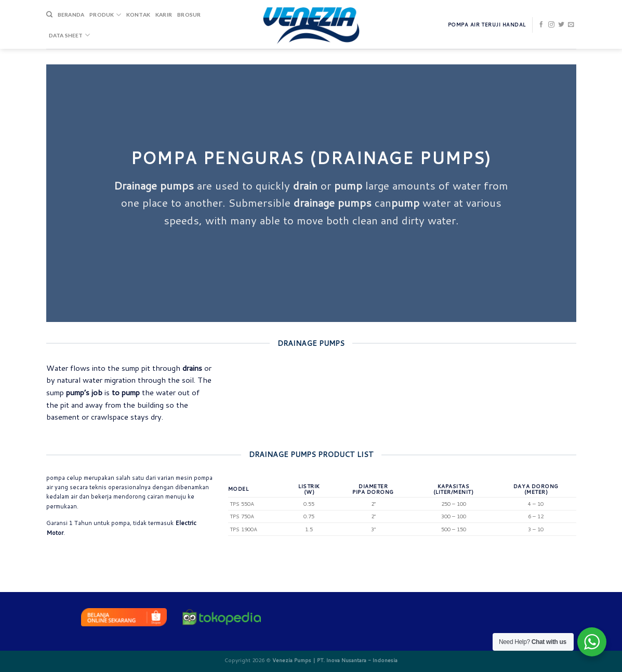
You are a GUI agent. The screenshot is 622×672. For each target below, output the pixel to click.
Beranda (71, 15)
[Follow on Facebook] (541, 25)
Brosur (189, 15)
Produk (105, 15)
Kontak (138, 15)
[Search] (49, 15)
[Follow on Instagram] (551, 25)
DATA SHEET (69, 35)
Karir (164, 15)
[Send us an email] (571, 25)
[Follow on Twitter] (561, 25)
